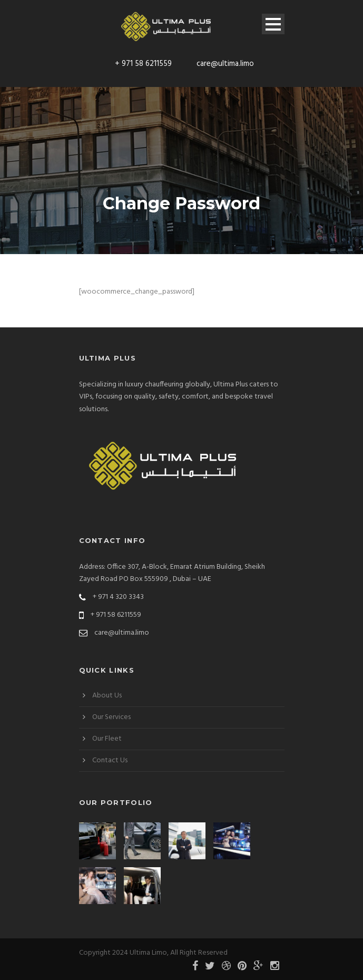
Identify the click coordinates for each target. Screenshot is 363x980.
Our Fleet (107, 739)
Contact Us (110, 760)
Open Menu (273, 24)
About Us (107, 696)
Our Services (111, 717)
